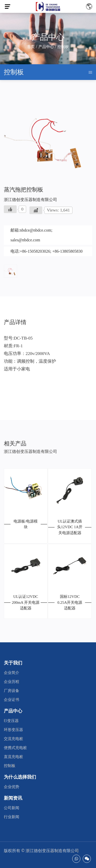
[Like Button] (10, 209)
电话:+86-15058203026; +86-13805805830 (47, 251)
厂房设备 (12, 691)
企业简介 (12, 673)
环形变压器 (13, 730)
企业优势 (12, 787)
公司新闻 (12, 808)
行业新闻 (12, 817)
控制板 (10, 766)
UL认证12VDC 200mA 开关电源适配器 (26, 602)
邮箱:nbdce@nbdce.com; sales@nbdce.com (31, 235)
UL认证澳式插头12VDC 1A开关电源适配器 (70, 527)
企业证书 (12, 700)
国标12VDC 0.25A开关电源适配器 (70, 602)
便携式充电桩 (15, 748)
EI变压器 (11, 721)
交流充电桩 (13, 739)
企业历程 (12, 682)
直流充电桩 (13, 757)
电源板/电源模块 (26, 524)
